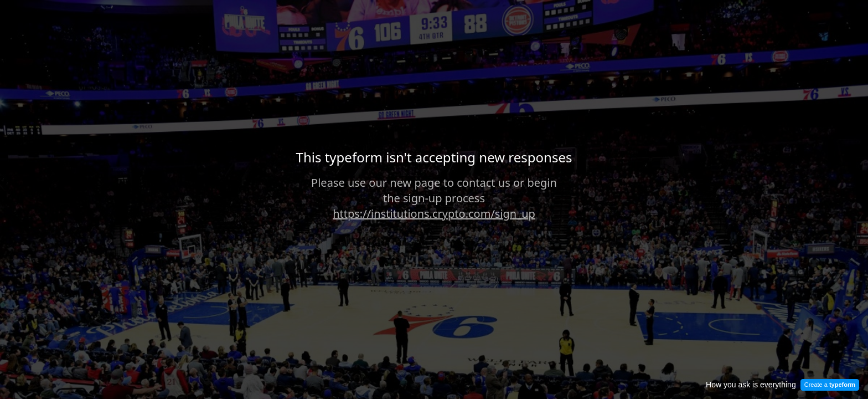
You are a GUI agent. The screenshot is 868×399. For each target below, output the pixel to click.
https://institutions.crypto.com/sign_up (434, 214)
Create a (830, 385)
